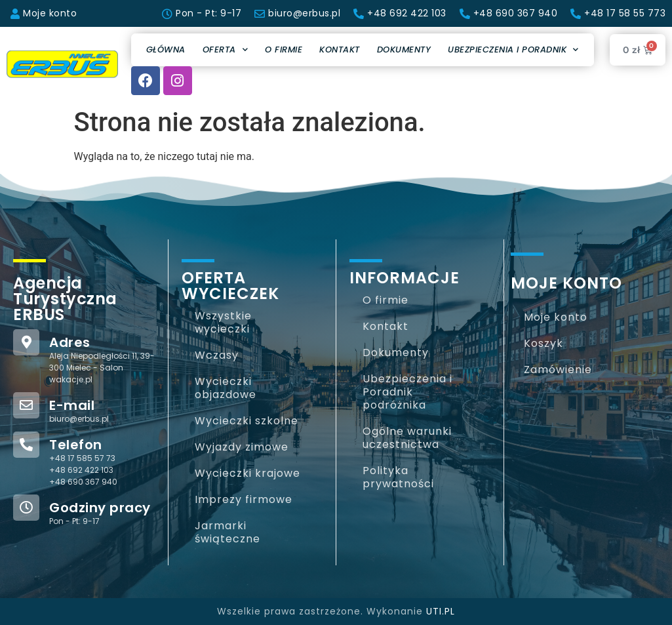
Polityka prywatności (398, 477)
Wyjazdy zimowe (242, 447)
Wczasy (217, 355)
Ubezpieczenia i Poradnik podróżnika (407, 392)
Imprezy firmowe (244, 499)
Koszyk (544, 343)
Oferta (226, 50)
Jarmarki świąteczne (227, 532)
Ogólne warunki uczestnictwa (407, 438)
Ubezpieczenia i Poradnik (513, 50)
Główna (166, 50)
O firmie (284, 50)
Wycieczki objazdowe (226, 388)
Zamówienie (558, 370)
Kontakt (340, 50)
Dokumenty (404, 50)
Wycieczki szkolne (247, 421)
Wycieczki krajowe (247, 473)
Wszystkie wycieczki (223, 322)
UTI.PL (441, 611)
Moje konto (556, 317)
